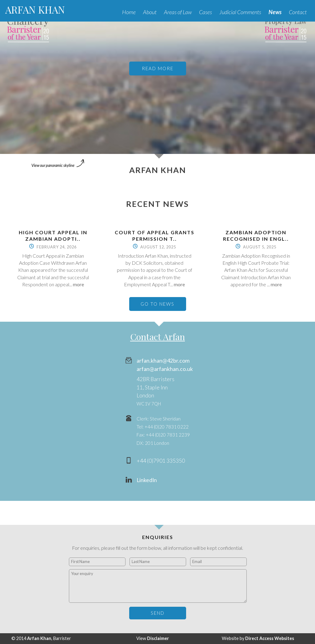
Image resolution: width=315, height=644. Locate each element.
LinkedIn (147, 480)
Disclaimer (158, 638)
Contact (298, 12)
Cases (205, 12)
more (78, 284)
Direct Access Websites (270, 638)
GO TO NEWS (157, 304)
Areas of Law (178, 12)
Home (129, 12)
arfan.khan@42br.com (163, 361)
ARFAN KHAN (35, 9)
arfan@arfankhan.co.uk (165, 369)
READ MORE (158, 68)
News (275, 12)
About (150, 12)
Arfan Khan (39, 638)
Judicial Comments (240, 12)
